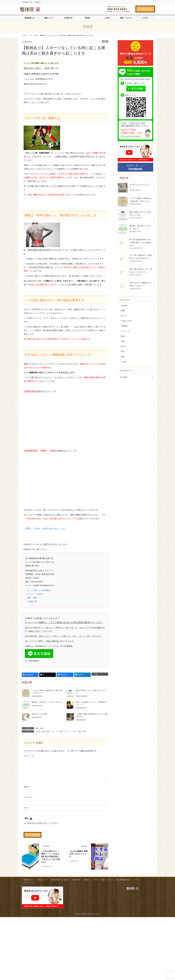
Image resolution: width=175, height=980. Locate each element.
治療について (42, 880)
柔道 (80, 731)
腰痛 (105, 41)
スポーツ (67, 731)
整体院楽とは (29, 880)
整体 (44, 731)
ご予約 (95, 880)
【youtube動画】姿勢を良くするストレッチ (78, 854)
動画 (42, 728)
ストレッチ (55, 731)
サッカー (74, 731)
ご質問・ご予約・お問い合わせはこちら (44, 529)
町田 (61, 731)
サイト (27, 808)
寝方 (123, 351)
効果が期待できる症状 (60, 880)
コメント (29, 756)
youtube (38, 731)
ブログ (136, 880)
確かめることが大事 (39, 714)
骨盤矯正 (125, 326)
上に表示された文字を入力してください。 (42, 823)
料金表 (86, 880)
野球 (84, 731)
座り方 (124, 346)
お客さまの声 (126, 321)
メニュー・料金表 (35, 594)
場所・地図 (32, 598)
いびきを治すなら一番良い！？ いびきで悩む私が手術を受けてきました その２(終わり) (51, 857)
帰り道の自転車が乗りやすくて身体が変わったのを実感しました (141, 242)
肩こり (124, 316)
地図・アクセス (107, 880)
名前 (27, 787)
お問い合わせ (146, 9)
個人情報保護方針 (123, 880)
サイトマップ (29, 883)
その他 (124, 362)
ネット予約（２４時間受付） (40, 590)
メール (28, 797)
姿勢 (123, 341)
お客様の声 (32, 601)
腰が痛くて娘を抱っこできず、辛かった (47, 702)
